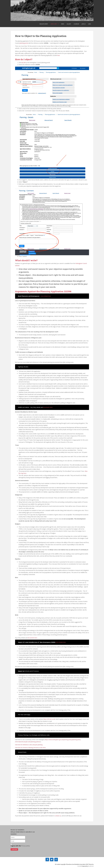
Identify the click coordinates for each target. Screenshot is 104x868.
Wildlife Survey (44, 24)
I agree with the (20, 845)
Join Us (84, 24)
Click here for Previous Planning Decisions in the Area (30, 748)
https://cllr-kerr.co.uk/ (49, 719)
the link (24, 63)
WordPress (91, 866)
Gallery (69, 24)
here (59, 55)
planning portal (24, 43)
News (63, 24)
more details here (46, 296)
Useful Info (54, 24)
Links (89, 24)
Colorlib (79, 866)
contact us (58, 816)
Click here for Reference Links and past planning (29, 745)
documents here (48, 407)
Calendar (76, 24)
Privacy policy (25, 846)
